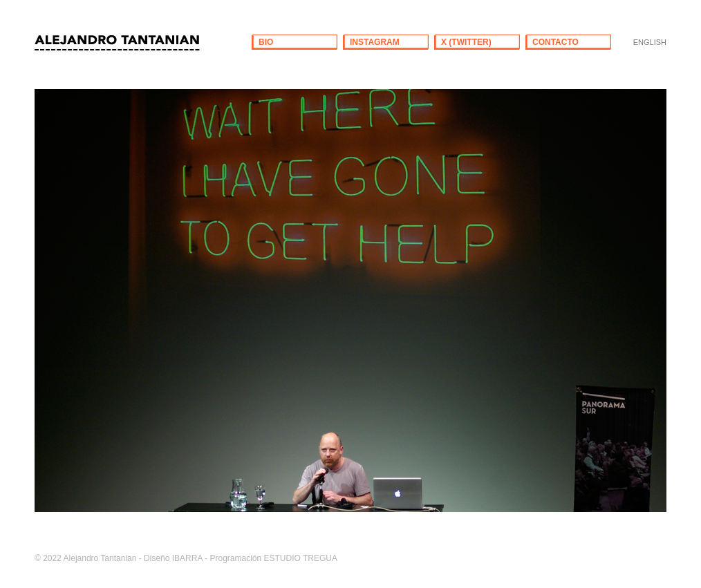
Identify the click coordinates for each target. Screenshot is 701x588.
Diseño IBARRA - (176, 558)
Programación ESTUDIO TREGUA (273, 558)
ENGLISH (650, 42)
